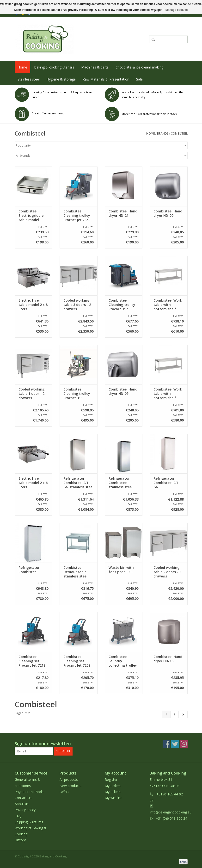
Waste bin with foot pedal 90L (121, 570)
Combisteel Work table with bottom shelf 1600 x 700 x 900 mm (168, 305)
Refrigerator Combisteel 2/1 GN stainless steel (78, 483)
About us (22, 804)
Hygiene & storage (61, 79)
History (20, 840)
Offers (64, 791)
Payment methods (29, 791)
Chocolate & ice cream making (139, 67)
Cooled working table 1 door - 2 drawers (31, 394)
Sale (139, 79)
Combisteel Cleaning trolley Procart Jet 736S (77, 216)
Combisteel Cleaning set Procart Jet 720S (77, 661)
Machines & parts (95, 67)
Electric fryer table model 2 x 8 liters (33, 305)
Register (111, 779)
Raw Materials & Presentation (106, 79)
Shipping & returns (29, 822)
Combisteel (179, 133)
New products (70, 785)
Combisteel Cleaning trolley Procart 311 (77, 394)
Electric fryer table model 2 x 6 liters (33, 483)
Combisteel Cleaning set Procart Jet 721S (32, 661)
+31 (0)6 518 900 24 (171, 818)
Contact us (23, 797)
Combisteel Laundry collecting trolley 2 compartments (123, 661)
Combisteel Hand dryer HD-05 (123, 391)
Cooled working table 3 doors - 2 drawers (77, 305)
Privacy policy (25, 810)
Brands (163, 133)
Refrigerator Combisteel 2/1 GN (166, 483)
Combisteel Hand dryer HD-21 (123, 213)
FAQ (18, 816)
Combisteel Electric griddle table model (31, 216)
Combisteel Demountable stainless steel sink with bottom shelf (78, 572)
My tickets (113, 791)
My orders (113, 785)
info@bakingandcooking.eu (171, 812)
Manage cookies (177, 10)
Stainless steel (29, 79)
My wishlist (113, 797)
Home (22, 67)
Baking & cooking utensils (54, 67)
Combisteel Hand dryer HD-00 (168, 213)
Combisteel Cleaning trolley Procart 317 (122, 305)
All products (69, 779)
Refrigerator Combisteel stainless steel (121, 483)
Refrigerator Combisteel (29, 570)
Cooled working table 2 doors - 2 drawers (167, 572)
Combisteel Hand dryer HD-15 (168, 659)
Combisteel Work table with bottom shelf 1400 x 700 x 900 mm (168, 394)
